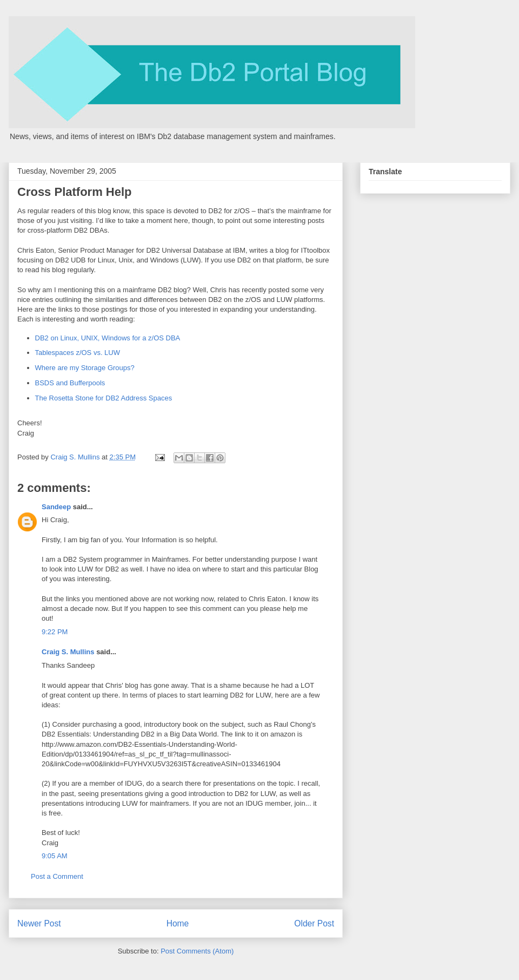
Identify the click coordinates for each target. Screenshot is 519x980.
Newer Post (39, 923)
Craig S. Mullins (68, 652)
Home (178, 923)
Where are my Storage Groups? (85, 368)
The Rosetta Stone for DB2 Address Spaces (104, 398)
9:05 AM (55, 856)
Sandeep (56, 507)
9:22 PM (55, 632)
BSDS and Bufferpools (70, 383)
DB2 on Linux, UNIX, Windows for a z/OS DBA (108, 338)
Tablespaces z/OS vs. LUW (78, 353)
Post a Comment (57, 876)
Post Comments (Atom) (197, 951)
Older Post (314, 923)
